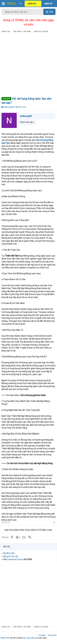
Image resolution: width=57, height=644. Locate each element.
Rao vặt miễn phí (30, 638)
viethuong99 (9, 107)
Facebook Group (15, 559)
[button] (3, 4)
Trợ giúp (42, 635)
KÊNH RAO (5, 638)
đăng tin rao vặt (11, 556)
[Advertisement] (28, 65)
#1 (54, 523)
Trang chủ (52, 635)
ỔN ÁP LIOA (9, 553)
